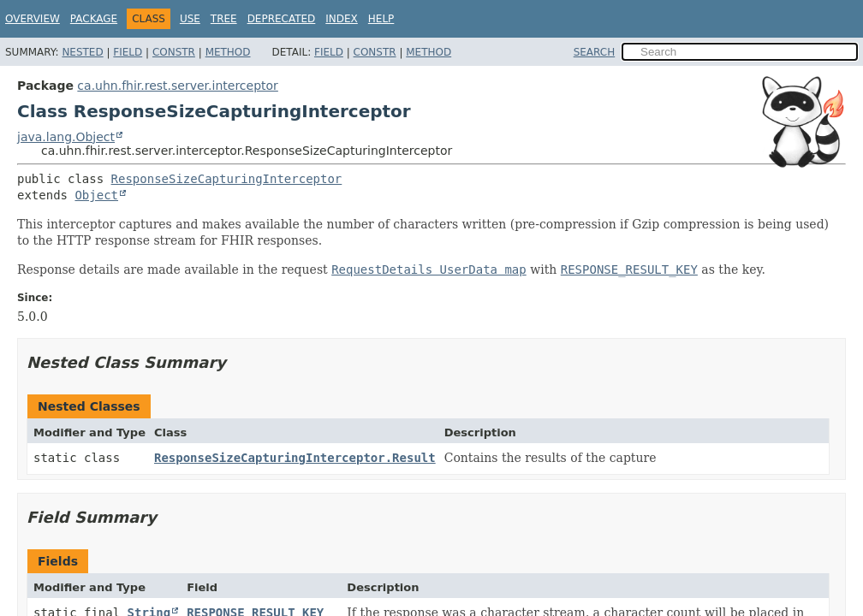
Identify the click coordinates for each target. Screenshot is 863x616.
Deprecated (282, 19)
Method (228, 52)
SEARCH (595, 52)
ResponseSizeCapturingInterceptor (227, 179)
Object (96, 195)
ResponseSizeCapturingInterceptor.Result (295, 458)
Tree (224, 19)
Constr (174, 52)
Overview (33, 19)
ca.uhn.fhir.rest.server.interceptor (178, 86)
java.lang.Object (66, 137)
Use (190, 19)
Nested (82, 52)
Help (381, 19)
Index (342, 19)
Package (94, 19)
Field (128, 52)
